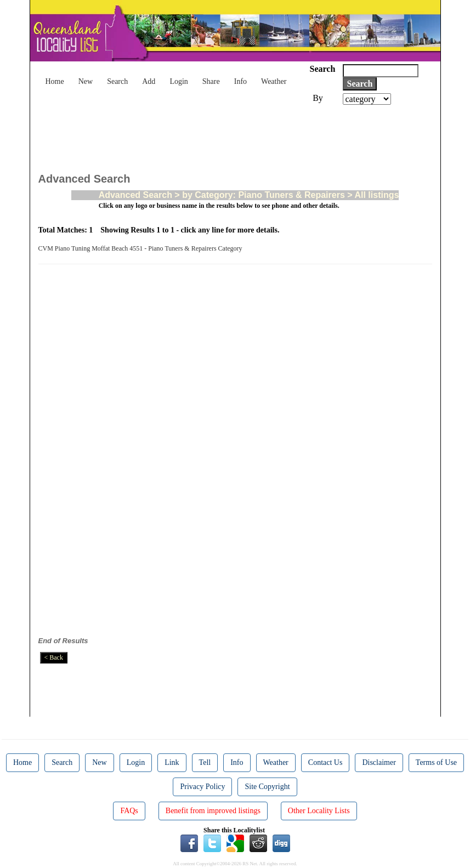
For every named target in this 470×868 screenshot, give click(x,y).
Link (172, 762)
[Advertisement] (238, 135)
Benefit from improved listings (213, 811)
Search (117, 81)
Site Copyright (267, 787)
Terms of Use (436, 762)
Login (179, 81)
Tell (205, 762)
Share (211, 81)
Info (240, 81)
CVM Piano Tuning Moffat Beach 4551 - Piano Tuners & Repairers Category (142, 248)
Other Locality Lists (319, 811)
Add (149, 81)
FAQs (129, 811)
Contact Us (325, 762)
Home (55, 81)
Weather (274, 81)
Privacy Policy (202, 787)
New (86, 81)
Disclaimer (379, 762)
